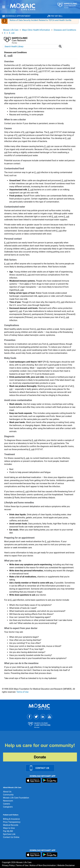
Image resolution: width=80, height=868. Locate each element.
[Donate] (42, 752)
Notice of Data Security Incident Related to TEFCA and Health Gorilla (40, 20)
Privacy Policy (8, 865)
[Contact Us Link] (42, 768)
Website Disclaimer (66, 865)
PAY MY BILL (55, 16)
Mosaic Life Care (11, 30)
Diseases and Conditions (65, 30)
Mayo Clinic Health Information (36, 30)
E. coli (12, 33)
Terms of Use (22, 692)
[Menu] (4, 7)
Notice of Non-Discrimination (43, 865)
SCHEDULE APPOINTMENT (16, 16)
